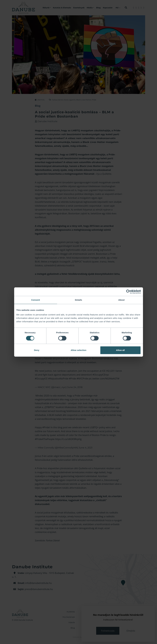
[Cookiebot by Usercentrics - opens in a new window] (128, 292)
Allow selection (78, 350)
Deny (37, 350)
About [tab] (122, 300)
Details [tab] (79, 300)
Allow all (120, 350)
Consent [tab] (36, 300)
